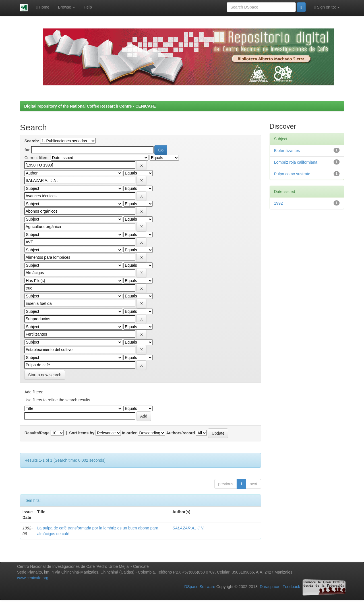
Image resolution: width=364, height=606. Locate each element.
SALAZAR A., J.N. (188, 528)
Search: (32, 141)
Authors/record (180, 433)
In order (129, 433)
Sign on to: (327, 7)
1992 (279, 203)
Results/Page (37, 433)
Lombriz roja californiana (296, 162)
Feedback (291, 587)
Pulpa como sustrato (292, 174)
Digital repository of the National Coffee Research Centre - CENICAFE (90, 106)
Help (88, 7)
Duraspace (269, 587)
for (27, 150)
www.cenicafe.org (33, 578)
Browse (67, 7)
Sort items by (82, 433)
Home (43, 7)
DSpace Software (200, 587)
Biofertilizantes (287, 151)
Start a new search (45, 375)
